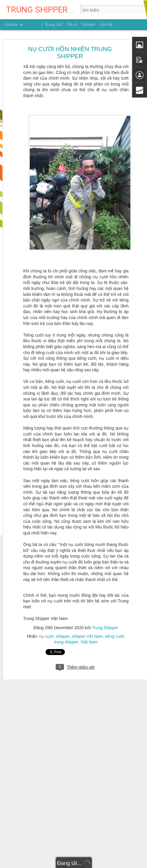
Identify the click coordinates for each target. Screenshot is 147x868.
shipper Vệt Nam (87, 622)
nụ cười (47, 622)
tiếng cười (114, 622)
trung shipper (66, 628)
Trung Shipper (105, 613)
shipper (63, 622)
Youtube (88, 25)
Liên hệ (106, 25)
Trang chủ (54, 25)
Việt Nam (89, 628)
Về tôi (72, 25)
